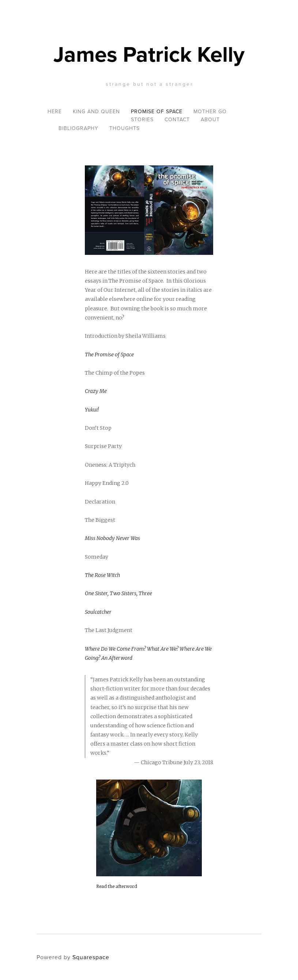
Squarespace (91, 957)
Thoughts (125, 128)
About (210, 119)
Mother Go (210, 111)
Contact (177, 119)
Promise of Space (157, 111)
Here (55, 111)
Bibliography (78, 128)
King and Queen (96, 111)
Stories (142, 119)
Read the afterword (117, 886)
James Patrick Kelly (149, 54)
